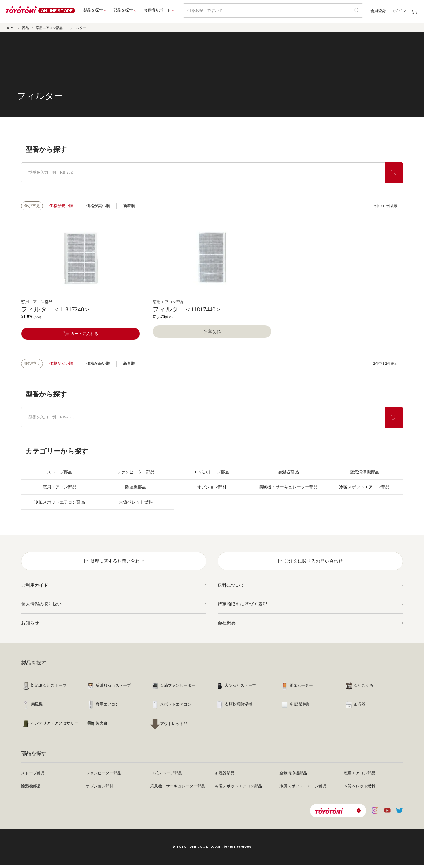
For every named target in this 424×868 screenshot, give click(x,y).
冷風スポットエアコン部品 (60, 504)
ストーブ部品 (60, 472)
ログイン (398, 11)
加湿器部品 (288, 472)
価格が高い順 (98, 206)
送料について (231, 588)
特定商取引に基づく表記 (242, 607)
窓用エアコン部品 (49, 28)
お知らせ (30, 626)
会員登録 (378, 11)
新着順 (129, 206)
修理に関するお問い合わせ (114, 564)
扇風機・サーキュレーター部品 (288, 488)
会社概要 (227, 626)
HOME (11, 28)
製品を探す (93, 10)
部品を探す (123, 10)
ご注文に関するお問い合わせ (310, 564)
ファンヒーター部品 (136, 472)
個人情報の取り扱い (41, 607)
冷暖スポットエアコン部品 (364, 488)
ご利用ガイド (35, 588)
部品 (26, 28)
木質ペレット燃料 (136, 504)
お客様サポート (157, 10)
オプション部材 (212, 488)
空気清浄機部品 (364, 472)
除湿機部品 (136, 488)
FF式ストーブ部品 (212, 472)
